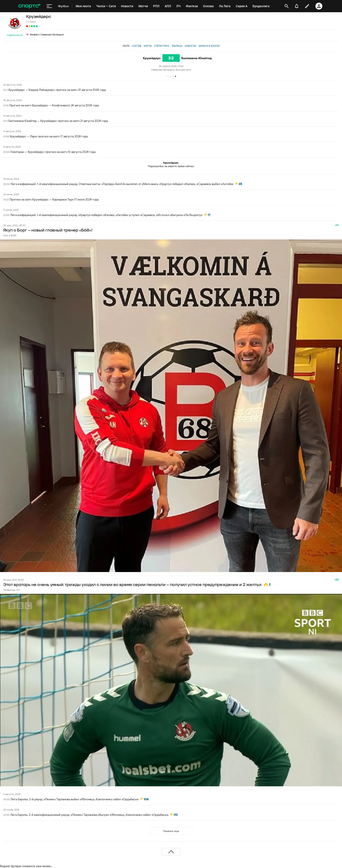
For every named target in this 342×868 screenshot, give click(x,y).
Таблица (177, 46)
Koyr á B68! (10, 235)
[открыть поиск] (286, 6)
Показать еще (171, 831)
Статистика (162, 46)
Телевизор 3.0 (11, 590)
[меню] (49, 6)
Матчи (148, 46)
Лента (126, 46)
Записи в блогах (209, 46)
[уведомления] (297, 6)
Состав (137, 46)
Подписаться (15, 35)
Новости (190, 46)
